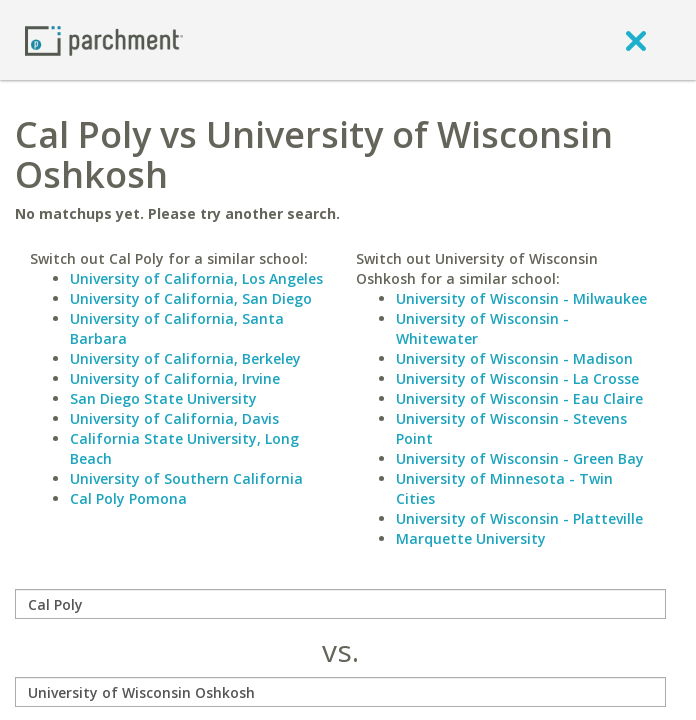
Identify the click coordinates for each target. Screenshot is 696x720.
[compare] (340, 604)
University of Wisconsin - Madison (514, 358)
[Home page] (104, 39)
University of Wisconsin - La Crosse (517, 378)
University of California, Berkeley (185, 358)
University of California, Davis (174, 418)
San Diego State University (163, 398)
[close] (636, 40)
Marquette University (471, 538)
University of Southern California (186, 478)
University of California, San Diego (191, 298)
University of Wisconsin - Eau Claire (519, 398)
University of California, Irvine (175, 378)
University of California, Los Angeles (196, 278)
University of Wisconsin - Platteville (519, 518)
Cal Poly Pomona (128, 498)
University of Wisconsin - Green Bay (520, 458)
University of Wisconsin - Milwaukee (521, 298)
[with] (340, 692)
